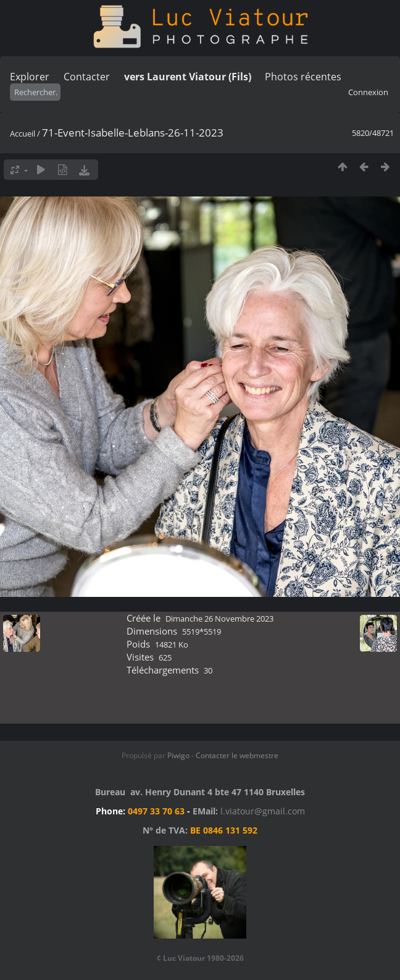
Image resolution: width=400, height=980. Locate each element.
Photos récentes (303, 77)
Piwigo (178, 755)
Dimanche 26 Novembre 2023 (219, 619)
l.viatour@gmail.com (263, 811)
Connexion (368, 92)
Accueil (23, 133)
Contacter (87, 77)
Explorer (30, 77)
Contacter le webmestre (237, 755)
